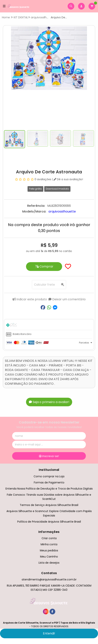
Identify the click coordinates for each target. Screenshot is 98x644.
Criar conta (49, 538)
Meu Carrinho (49, 557)
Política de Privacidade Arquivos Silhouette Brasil (49, 522)
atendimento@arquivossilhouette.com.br (49, 579)
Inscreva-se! (49, 456)
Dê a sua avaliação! (68, 179)
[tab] (49, 326)
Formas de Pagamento (49, 482)
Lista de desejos (49, 563)
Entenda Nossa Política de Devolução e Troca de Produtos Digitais (49, 489)
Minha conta (49, 544)
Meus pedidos (49, 550)
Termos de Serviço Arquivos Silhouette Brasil (49, 505)
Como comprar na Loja (49, 476)
